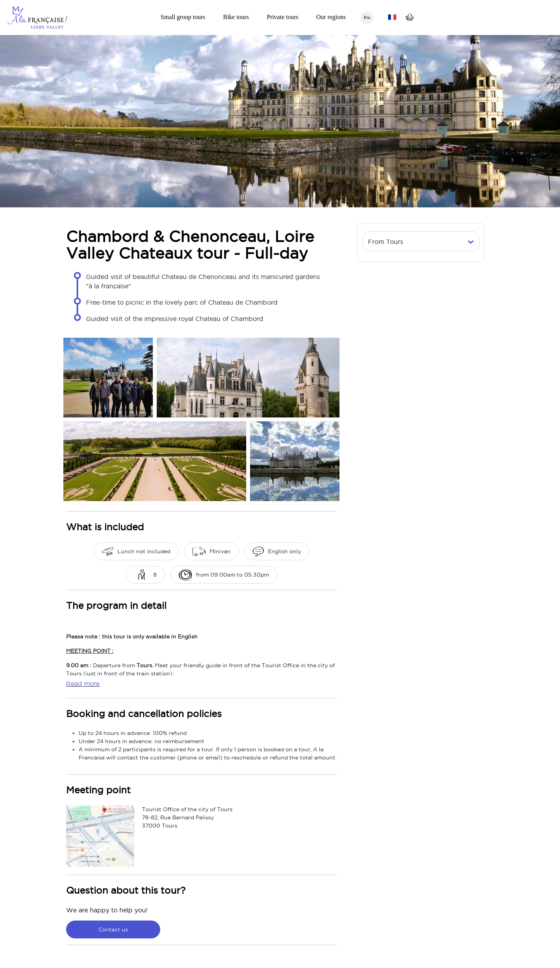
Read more (83, 684)
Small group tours (183, 17)
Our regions (331, 17)
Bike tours (236, 17)
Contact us (113, 929)
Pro (367, 18)
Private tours (283, 17)
